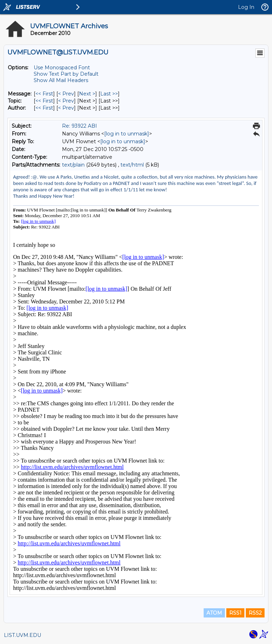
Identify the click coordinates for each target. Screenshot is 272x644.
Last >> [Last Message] (109, 94)
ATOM (214, 613)
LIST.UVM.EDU (22, 635)
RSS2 (255, 613)
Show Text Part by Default (66, 74)
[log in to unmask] (127, 134)
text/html (132, 165)
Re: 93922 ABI (80, 126)
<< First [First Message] (44, 94)
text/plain (73, 165)
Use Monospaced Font (62, 68)
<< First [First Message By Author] (44, 108)
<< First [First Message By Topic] (44, 101)
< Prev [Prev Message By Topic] (66, 101)
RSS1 (235, 613)
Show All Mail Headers (61, 80)
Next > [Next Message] (87, 94)
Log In (246, 7)
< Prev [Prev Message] (66, 94)
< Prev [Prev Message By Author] (66, 108)
